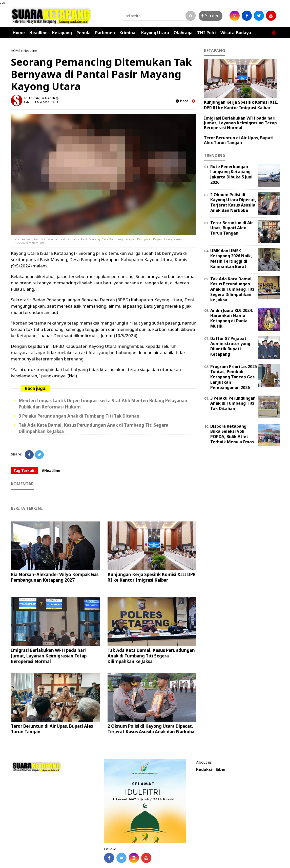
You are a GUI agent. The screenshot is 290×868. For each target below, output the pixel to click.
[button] (274, 31)
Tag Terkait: (25, 471)
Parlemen (105, 33)
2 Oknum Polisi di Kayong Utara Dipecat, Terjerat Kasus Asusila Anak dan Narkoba (151, 729)
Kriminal (128, 33)
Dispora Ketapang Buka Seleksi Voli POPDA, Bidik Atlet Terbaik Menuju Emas (232, 434)
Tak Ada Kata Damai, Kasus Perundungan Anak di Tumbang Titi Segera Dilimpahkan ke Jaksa (151, 656)
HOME (16, 51)
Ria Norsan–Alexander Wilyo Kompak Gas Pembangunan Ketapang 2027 (55, 577)
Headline (38, 33)
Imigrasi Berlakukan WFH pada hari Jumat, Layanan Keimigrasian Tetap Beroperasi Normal (49, 656)
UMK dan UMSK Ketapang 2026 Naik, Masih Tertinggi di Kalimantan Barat (231, 259)
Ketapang (62, 33)
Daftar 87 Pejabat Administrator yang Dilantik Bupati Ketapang (230, 346)
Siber (221, 770)
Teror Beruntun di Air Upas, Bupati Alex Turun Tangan (52, 729)
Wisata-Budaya (236, 33)
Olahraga (183, 33)
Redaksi (204, 770)
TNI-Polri (206, 33)
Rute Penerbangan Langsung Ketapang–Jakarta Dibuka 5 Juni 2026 (232, 174)
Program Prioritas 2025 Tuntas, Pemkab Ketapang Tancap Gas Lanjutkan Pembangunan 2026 (234, 377)
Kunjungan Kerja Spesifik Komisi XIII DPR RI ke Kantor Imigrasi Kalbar (152, 577)
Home (19, 33)
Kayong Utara (155, 33)
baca (182, 101)
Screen (211, 15)
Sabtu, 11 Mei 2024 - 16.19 (41, 102)
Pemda (84, 33)
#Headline (51, 471)
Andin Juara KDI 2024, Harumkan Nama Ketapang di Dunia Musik (232, 318)
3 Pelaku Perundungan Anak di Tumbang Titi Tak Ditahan (79, 416)
